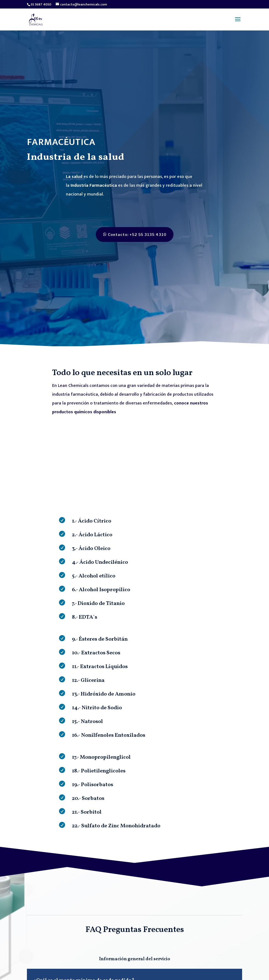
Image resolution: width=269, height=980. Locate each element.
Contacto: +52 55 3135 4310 (130, 234)
